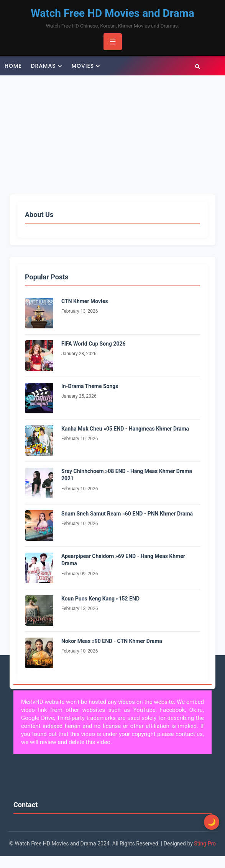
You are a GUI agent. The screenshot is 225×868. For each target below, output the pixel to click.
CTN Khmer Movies (85, 301)
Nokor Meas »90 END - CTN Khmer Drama (112, 641)
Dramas (44, 66)
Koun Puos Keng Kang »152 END (100, 599)
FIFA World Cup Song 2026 (94, 344)
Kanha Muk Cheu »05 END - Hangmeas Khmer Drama (125, 429)
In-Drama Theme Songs (90, 386)
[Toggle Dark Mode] (212, 822)
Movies (83, 66)
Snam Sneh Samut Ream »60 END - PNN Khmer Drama (127, 514)
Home (13, 66)
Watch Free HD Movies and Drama (112, 13)
